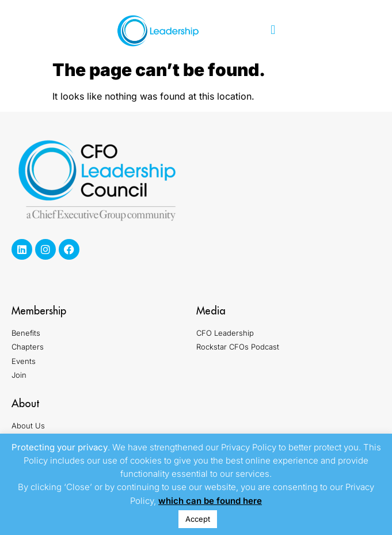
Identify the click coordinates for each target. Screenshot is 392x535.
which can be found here (210, 501)
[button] (273, 30)
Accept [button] (198, 519)
